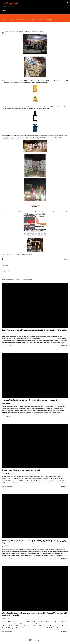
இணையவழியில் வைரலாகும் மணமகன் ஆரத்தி (21, 470)
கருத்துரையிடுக (6, 271)
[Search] (64, 3)
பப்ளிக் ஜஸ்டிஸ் (10, 3)
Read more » (65, 346)
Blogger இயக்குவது (35, 640)
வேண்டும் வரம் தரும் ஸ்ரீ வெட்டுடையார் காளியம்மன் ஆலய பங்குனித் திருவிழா (34, 330)
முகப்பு (5, 10)
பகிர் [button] (65, 259)
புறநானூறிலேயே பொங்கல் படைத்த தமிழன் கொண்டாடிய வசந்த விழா (31, 400)
